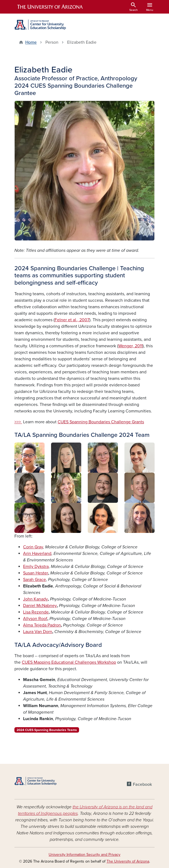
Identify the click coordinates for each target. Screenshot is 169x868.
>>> (18, 422)
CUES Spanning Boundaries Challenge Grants (101, 422)
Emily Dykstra (36, 567)
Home (31, 42)
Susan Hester (36, 573)
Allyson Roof (35, 619)
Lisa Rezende (36, 612)
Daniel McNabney (40, 606)
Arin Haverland (37, 554)
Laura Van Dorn (38, 632)
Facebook (142, 784)
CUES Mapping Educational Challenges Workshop (69, 662)
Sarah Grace (35, 580)
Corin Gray (33, 547)
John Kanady (35, 599)
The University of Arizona (128, 861)
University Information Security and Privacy (84, 855)
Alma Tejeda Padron (42, 625)
